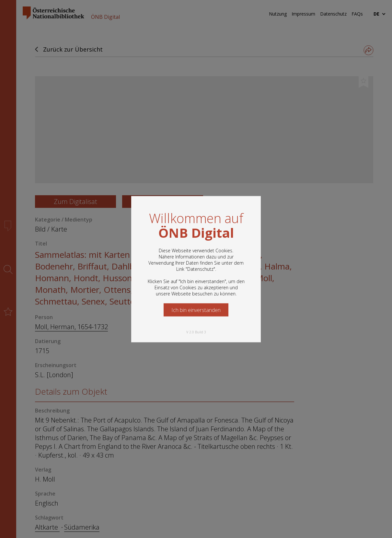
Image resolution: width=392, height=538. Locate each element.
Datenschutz (200, 269)
